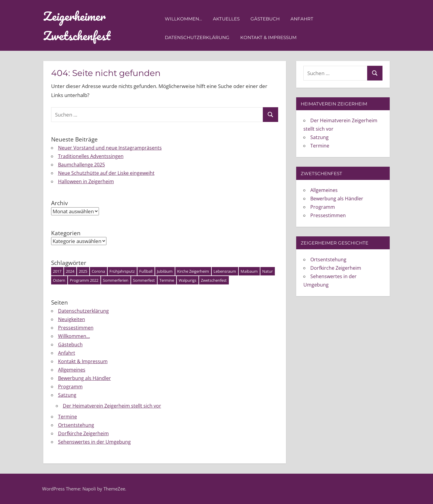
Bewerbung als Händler (84, 378)
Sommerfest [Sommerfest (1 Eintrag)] (144, 280)
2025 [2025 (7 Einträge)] (83, 271)
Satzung (67, 395)
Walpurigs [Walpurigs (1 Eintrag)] (187, 280)
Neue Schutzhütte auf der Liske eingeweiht (106, 173)
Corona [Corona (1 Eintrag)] (98, 271)
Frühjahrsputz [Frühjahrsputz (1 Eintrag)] (122, 271)
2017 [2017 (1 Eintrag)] (57, 271)
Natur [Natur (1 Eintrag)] (267, 271)
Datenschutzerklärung (197, 37)
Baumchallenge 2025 (81, 165)
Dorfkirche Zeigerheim (83, 433)
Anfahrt (302, 19)
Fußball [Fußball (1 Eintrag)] (146, 271)
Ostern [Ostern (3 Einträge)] (59, 280)
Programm (70, 387)
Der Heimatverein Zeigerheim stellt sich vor (112, 406)
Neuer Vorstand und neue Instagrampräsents (110, 148)
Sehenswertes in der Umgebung (94, 442)
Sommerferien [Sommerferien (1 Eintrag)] (116, 280)
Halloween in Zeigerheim (86, 181)
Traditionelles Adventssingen (91, 156)
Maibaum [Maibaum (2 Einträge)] (249, 271)
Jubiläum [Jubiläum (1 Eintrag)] (165, 271)
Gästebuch (265, 19)
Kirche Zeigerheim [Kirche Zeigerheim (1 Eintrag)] (193, 271)
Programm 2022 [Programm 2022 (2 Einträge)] (84, 280)
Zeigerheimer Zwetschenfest (77, 26)
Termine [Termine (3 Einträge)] (167, 280)
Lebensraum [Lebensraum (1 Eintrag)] (225, 271)
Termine (68, 417)
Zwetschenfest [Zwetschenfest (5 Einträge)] (214, 280)
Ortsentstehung (76, 425)
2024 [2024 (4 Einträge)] (70, 271)
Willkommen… (183, 19)
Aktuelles (226, 19)
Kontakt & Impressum (268, 37)
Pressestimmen (76, 328)
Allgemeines (72, 370)
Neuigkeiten (72, 319)
